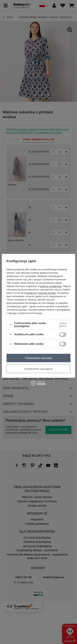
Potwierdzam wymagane (39, 369)
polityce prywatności (51, 286)
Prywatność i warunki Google (40, 293)
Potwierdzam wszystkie (39, 358)
